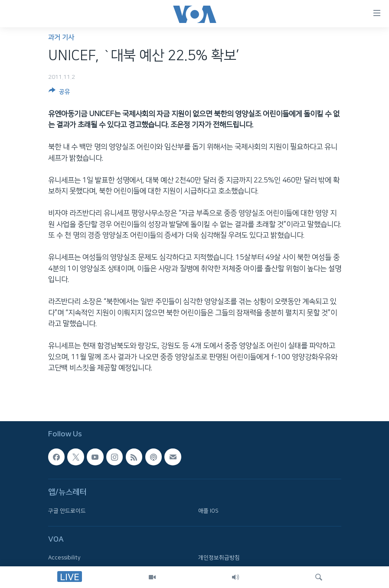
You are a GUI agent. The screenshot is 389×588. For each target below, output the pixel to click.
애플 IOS (208, 511)
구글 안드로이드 (67, 511)
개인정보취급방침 (219, 558)
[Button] (59, 93)
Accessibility (64, 558)
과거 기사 (61, 37)
